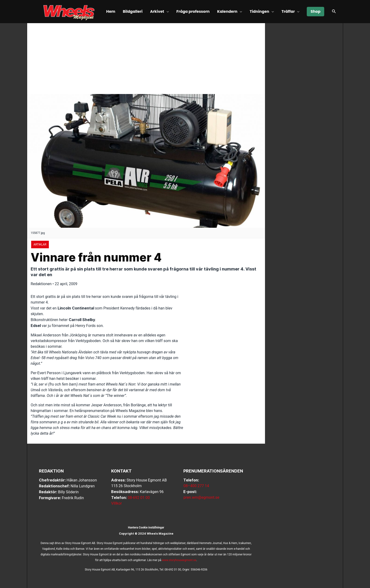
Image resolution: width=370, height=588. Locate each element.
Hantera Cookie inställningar (146, 528)
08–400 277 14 (196, 486)
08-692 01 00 (139, 498)
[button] (334, 12)
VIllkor (116, 503)
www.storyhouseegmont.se (179, 560)
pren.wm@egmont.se (201, 497)
